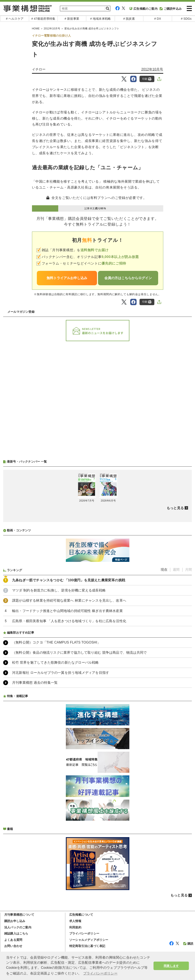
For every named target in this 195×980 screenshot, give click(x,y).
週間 (176, 570)
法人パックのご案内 (18, 927)
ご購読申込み (171, 9)
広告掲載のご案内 (143, 9)
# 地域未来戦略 (100, 19)
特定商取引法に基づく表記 (87, 946)
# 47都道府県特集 (43, 19)
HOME (36, 29)
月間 (188, 570)
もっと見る (175, 508)
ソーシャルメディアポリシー (89, 940)
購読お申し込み (15, 921)
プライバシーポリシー (84, 933)
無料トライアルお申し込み (67, 278)
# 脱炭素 (129, 19)
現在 (164, 570)
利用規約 (75, 927)
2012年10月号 (52, 29)
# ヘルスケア (15, 19)
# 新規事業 (72, 19)
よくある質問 (13, 940)
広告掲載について (81, 915)
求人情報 (75, 921)
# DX (158, 19)
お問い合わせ (13, 946)
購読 (188, 944)
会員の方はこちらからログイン (128, 278)
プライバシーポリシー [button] (100, 973)
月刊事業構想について (19, 915)
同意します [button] (171, 966)
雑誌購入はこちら (16, 933)
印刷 (147, 79)
